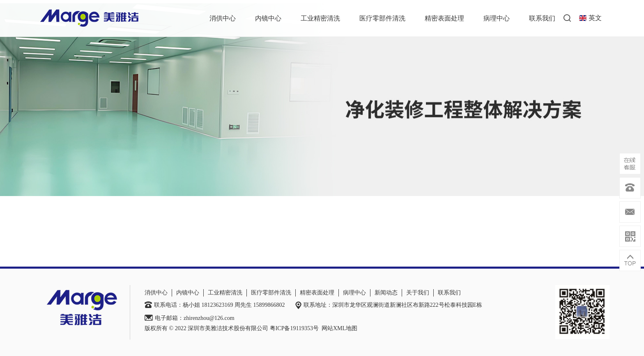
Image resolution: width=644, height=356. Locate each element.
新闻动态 (386, 293)
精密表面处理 (444, 18)
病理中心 (497, 18)
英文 (590, 18)
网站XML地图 (339, 328)
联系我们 (542, 18)
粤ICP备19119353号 (294, 328)
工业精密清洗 (320, 18)
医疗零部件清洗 (382, 18)
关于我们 (418, 293)
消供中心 (223, 18)
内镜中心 (268, 18)
